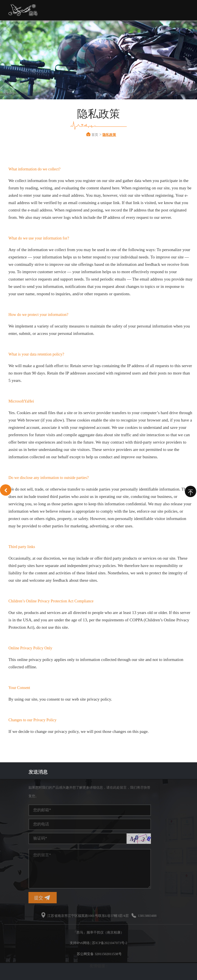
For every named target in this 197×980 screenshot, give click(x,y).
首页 (102, 135)
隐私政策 (116, 135)
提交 (92, 898)
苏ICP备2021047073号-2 (110, 943)
